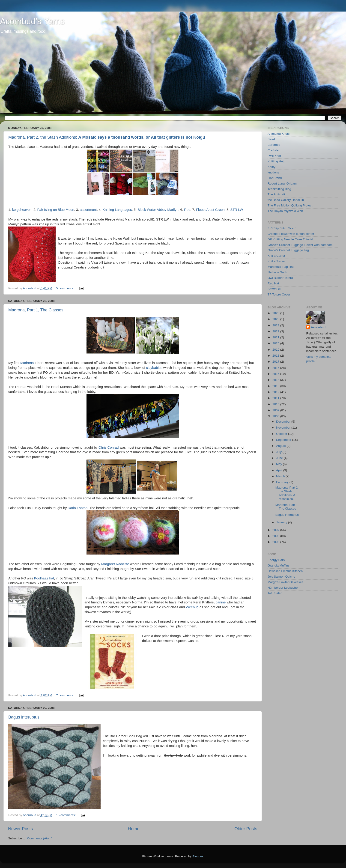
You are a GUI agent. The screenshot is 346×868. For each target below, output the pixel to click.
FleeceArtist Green (210, 210)
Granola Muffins (279, 565)
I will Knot (274, 156)
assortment (88, 210)
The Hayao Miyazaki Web (285, 211)
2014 (276, 380)
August (281, 446)
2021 (276, 337)
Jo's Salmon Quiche (281, 577)
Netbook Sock (277, 272)
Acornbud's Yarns (32, 21)
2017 (276, 362)
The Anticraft (276, 194)
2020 (276, 343)
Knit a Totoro (276, 261)
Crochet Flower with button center (291, 234)
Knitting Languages (117, 210)
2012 (276, 392)
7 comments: (65, 695)
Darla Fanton (78, 508)
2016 (276, 368)
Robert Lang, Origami (282, 183)
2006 (276, 536)
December (284, 422)
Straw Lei (274, 289)
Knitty (271, 167)
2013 (276, 386)
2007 (276, 530)
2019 (276, 350)
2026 (276, 313)
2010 (276, 404)
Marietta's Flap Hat (281, 267)
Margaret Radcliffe (115, 564)
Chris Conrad (109, 447)
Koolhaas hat (44, 578)
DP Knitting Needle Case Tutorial (290, 239)
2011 (276, 398)
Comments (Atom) (40, 838)
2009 (276, 410)
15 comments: (66, 815)
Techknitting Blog (279, 189)
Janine (221, 602)
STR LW (237, 210)
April (280, 470)
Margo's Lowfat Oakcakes (285, 582)
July (279, 452)
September (284, 440)
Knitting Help (276, 161)
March (281, 476)
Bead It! (273, 139)
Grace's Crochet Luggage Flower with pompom (300, 245)
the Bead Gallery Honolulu (286, 200)
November (284, 428)
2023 (276, 325)
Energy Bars (276, 560)
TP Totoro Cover (279, 294)
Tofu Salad (275, 593)
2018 (276, 356)
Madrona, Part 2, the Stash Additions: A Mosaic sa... (287, 493)
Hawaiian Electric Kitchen (285, 571)
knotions (273, 172)
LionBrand (275, 178)
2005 (276, 542)
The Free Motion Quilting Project (290, 205)
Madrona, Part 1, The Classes (36, 310)
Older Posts (246, 829)
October (282, 434)
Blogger (198, 856)
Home (134, 829)
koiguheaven (22, 210)
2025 (276, 319)
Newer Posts (20, 829)
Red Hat (273, 283)
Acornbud (318, 327)
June (280, 458)
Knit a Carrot (276, 256)
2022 (276, 331)
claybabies (154, 368)
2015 (276, 374)
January (282, 522)
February (283, 482)
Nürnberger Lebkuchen (283, 588)
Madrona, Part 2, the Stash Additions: (107, 137)
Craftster (274, 150)
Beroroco (274, 145)
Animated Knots (279, 134)
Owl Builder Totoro (280, 278)
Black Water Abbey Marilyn (158, 210)
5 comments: (65, 288)
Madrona (27, 363)
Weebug (192, 607)
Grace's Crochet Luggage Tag (288, 250)
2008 (276, 416)
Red (187, 210)
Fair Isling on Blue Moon (56, 210)
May (279, 464)
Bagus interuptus (24, 717)
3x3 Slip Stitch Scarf (282, 228)
